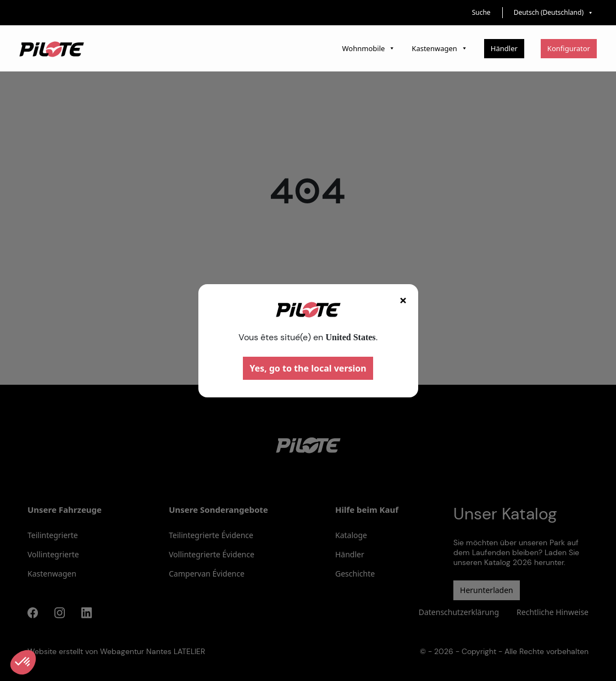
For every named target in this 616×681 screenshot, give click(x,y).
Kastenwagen (440, 48)
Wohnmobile (369, 48)
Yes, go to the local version (308, 368)
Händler (504, 48)
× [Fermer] (403, 300)
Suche (481, 12)
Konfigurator (569, 48)
